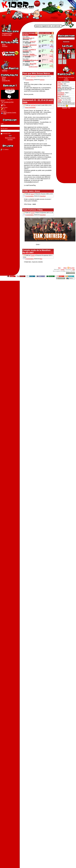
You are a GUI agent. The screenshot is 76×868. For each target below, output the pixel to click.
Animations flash (7, 33)
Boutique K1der (10, 53)
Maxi (41, 259)
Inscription (10, 140)
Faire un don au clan (72, 4)
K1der (38, 11)
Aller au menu (15, 1)
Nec (59, 98)
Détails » (51, 37)
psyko (59, 86)
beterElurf (27, 61)
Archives (5, 46)
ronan (59, 82)
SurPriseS (33, 76)
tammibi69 (28, 57)
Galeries (5, 71)
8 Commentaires (29, 80)
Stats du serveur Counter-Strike (10, 113)
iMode (65, 268)
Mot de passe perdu (10, 138)
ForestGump (61, 93)
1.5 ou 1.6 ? (33, 41)
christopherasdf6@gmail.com (31, 60)
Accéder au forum (33, 67)
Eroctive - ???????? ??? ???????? (30, 55)
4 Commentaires (29, 215)
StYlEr (59, 102)
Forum (4, 77)
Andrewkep (26, 52)
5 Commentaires (29, 196)
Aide (69, 108)
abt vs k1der (33, 64)
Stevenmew (26, 39)
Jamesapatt (28, 43)
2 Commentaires (29, 259)
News (4, 44)
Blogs (4, 79)
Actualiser (66, 80)
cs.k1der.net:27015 (9, 102)
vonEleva (27, 65)
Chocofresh (61, 95)
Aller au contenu (7, 1)
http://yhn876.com (28, 38)
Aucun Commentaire (30, 107)
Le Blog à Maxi (7, 35)
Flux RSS (72, 268)
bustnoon (60, 84)
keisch (59, 96)
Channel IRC (6, 80)
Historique (65, 108)
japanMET (25, 47)
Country (60, 100)
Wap (59, 268)
